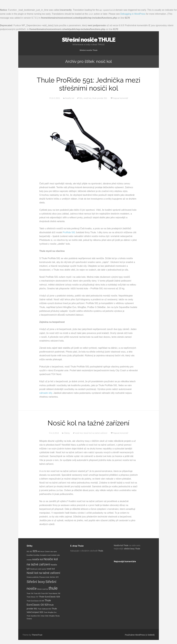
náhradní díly (46, 393)
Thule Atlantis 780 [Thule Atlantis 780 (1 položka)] (54, 593)
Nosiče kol (70, 98)
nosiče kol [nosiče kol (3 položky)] (38, 559)
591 (81, 98)
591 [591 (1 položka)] (28, 551)
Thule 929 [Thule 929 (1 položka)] (37, 593)
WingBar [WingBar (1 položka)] (52, 616)
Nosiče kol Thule (121, 545)
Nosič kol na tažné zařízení (89, 423)
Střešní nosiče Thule (89, 50)
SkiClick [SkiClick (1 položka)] (53, 577)
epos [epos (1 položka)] (55, 551)
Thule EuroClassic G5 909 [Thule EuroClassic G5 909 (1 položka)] (35, 601)
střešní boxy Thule (132, 549)
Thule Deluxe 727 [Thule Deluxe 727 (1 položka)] (33, 597)
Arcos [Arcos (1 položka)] (42, 551)
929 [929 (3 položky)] (35, 551)
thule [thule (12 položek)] (53, 588)
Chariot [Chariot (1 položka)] (47, 551)
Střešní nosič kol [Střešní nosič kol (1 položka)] (43, 589)
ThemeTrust (37, 635)
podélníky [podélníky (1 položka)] (36, 577)
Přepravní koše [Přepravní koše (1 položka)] (44, 577)
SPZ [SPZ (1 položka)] (57, 577)
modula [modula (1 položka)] (29, 560)
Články (67, 433)
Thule (101, 550)
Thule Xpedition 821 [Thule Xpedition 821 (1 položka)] (33, 616)
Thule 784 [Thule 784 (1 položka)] (30, 593)
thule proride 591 (100, 98)
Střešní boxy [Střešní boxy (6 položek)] (36, 582)
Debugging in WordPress (133, 14)
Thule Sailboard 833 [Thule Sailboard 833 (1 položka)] (44, 609)
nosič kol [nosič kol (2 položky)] (51, 569)
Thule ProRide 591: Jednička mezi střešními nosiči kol (89, 84)
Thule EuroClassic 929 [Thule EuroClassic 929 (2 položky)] (49, 597)
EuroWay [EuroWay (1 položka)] (36, 555)
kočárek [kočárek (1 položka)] (54, 555)
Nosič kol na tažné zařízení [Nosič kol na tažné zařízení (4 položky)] (44, 573)
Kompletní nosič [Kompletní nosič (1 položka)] (45, 555)
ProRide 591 (69, 232)
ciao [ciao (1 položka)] (52, 551)
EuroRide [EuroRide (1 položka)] (30, 555)
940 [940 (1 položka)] (39, 551)
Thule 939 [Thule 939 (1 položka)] (44, 593)
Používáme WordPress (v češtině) (140, 635)
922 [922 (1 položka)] (31, 551)
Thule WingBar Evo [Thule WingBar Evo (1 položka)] (50, 612)
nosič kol (87, 98)
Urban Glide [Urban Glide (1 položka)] (44, 616)
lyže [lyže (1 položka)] (58, 555)
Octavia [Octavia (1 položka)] (29, 577)
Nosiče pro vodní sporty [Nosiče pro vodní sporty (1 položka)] (38, 569)
